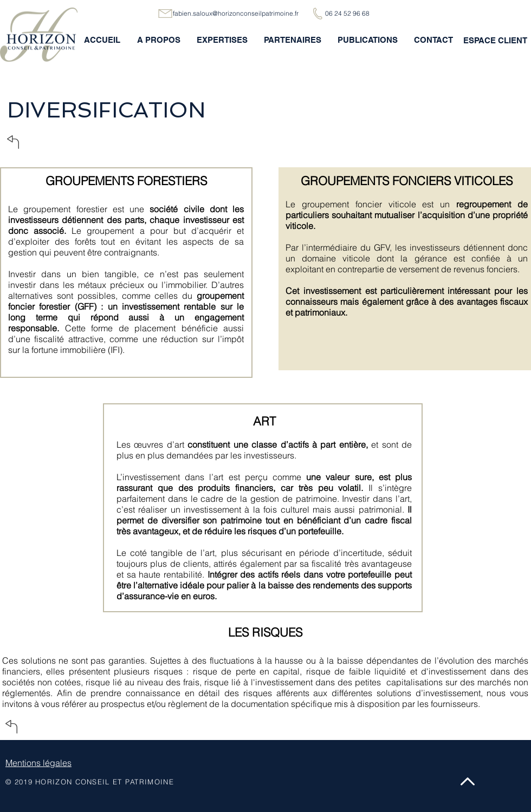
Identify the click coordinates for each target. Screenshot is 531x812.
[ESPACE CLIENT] (495, 40)
